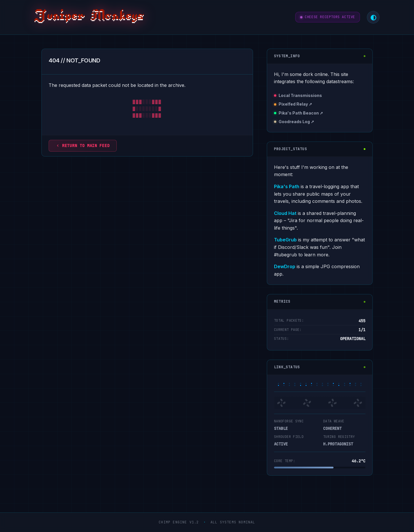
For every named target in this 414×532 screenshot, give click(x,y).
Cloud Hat (285, 213)
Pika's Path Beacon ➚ (301, 113)
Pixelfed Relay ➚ (295, 104)
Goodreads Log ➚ (296, 122)
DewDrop (285, 266)
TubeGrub (285, 240)
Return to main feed (83, 146)
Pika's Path (287, 186)
